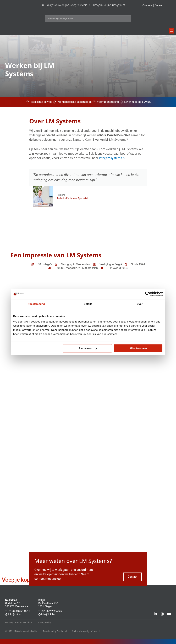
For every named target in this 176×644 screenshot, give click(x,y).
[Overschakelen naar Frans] (173, 6)
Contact (159, 5)
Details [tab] (88, 304)
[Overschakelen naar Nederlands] (168, 6)
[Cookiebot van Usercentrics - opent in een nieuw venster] (148, 294)
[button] (171, 31)
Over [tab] (140, 304)
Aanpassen (88, 348)
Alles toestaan (138, 348)
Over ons (147, 5)
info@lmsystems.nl (112, 158)
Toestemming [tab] (36, 304)
